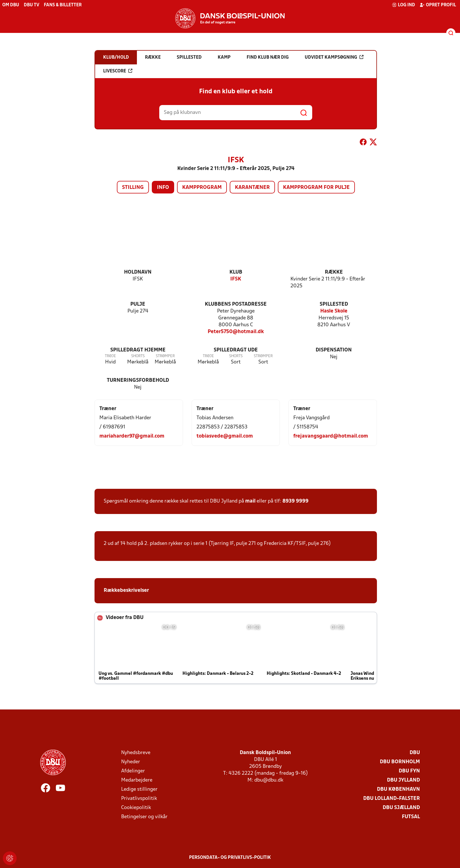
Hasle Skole (334, 311)
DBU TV (32, 5)
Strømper (165, 356)
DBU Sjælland (401, 808)
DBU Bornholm (400, 762)
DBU (415, 753)
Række (334, 272)
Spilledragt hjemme (138, 350)
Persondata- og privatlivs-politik (230, 858)
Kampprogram (202, 188)
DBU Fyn (409, 771)
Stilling (133, 188)
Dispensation (334, 350)
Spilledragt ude (236, 350)
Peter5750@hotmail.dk (236, 332)
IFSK (236, 279)
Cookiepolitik (136, 808)
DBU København (398, 789)
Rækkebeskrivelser (126, 591)
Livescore (118, 71)
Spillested (334, 304)
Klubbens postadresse (236, 304)
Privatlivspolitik (139, 799)
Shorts (138, 356)
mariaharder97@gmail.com (132, 436)
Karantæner (252, 188)
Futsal (411, 817)
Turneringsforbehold (138, 380)
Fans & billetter (63, 5)
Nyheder (131, 762)
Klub (236, 272)
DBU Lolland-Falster (392, 799)
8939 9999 (295, 501)
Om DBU (11, 5)
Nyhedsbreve (136, 753)
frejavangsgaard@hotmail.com (331, 436)
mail (250, 501)
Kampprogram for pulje (316, 188)
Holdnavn (138, 272)
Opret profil (438, 5)
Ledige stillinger (139, 789)
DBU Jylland (403, 780)
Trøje (110, 356)
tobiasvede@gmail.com (225, 436)
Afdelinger (133, 771)
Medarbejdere (137, 780)
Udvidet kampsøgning (334, 57)
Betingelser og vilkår (144, 817)
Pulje (138, 304)
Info (163, 188)
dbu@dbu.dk (269, 780)
